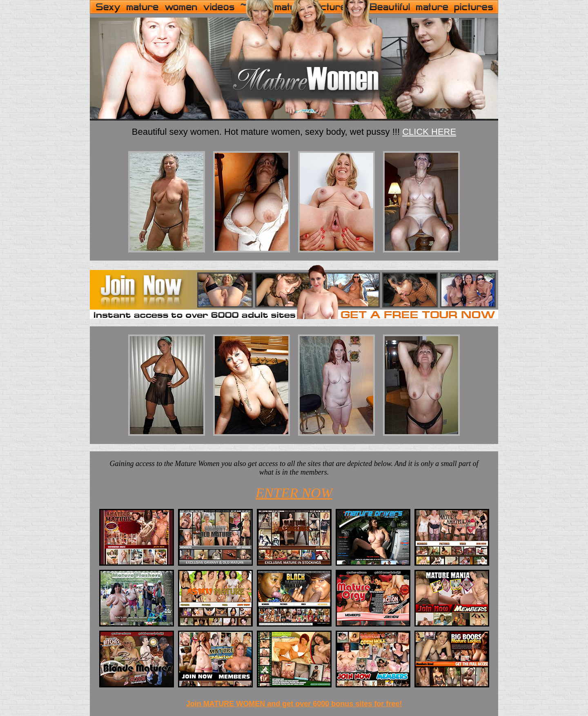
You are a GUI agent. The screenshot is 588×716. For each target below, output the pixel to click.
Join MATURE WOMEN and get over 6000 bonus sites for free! (294, 704)
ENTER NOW (294, 493)
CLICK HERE (429, 132)
